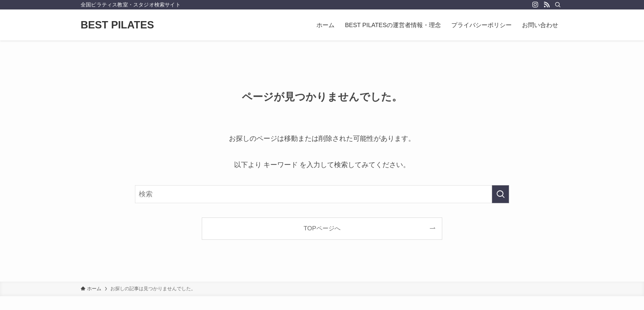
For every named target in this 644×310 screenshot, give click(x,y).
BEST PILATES (117, 25)
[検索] (558, 5)
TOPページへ (322, 228)
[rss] (547, 5)
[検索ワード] (322, 194)
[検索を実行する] (500, 194)
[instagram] (535, 5)
